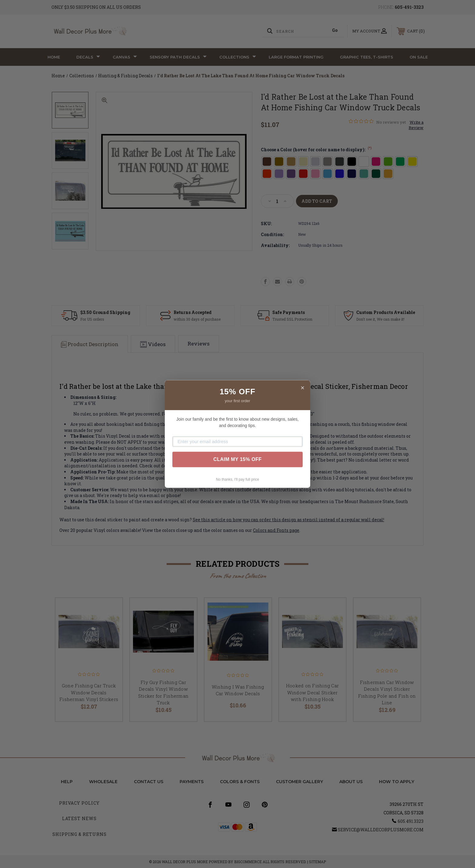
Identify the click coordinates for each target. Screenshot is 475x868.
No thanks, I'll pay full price (237, 479)
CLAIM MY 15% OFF (237, 459)
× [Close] (302, 388)
